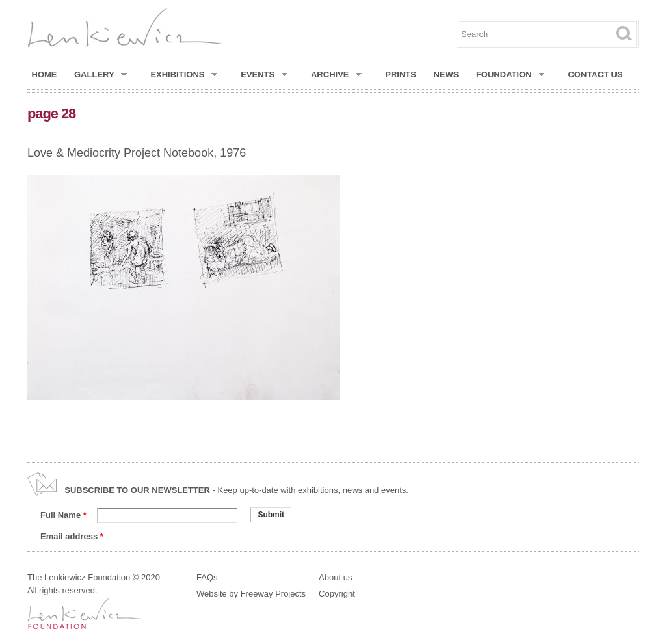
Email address (72, 536)
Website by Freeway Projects (251, 594)
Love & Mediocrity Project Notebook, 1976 (137, 153)
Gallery (100, 75)
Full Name (63, 515)
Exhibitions (184, 75)
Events (264, 75)
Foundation (510, 75)
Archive (336, 75)
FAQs (207, 577)
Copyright (337, 594)
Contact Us (595, 74)
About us (335, 577)
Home (45, 74)
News (446, 74)
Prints (401, 74)
